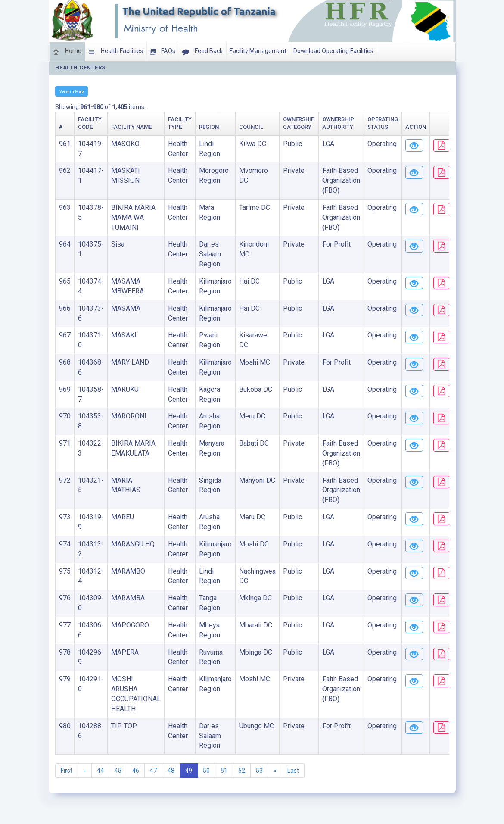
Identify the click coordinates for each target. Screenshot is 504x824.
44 (100, 771)
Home (67, 52)
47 (153, 771)
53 (259, 771)
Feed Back (202, 52)
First (67, 771)
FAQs (163, 52)
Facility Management (258, 51)
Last (293, 771)
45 (118, 771)
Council (251, 127)
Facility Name (131, 127)
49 (189, 771)
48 (171, 771)
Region (209, 127)
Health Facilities (116, 52)
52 (242, 771)
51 (224, 771)
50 (206, 771)
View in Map (72, 91)
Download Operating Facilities (333, 51)
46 (136, 771)
